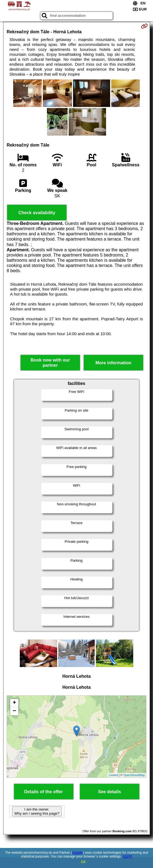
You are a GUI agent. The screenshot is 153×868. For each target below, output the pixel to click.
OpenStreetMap (134, 775)
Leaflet (113, 775)
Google (77, 853)
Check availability (37, 213)
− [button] (14, 711)
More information (114, 363)
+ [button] (14, 703)
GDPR (127, 856)
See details (110, 792)
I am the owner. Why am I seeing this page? (37, 811)
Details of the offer (43, 792)
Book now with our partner (50, 363)
